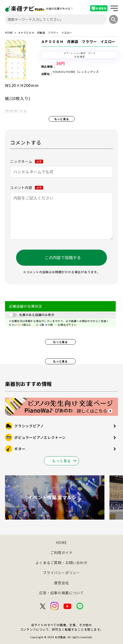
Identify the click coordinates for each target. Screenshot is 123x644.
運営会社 (61, 583)
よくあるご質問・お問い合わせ (61, 563)
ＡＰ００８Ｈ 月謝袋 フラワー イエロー (78, 42)
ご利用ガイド (62, 553)
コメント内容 (27, 188)
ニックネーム (27, 161)
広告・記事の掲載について (61, 593)
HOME (9, 33)
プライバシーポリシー (61, 573)
